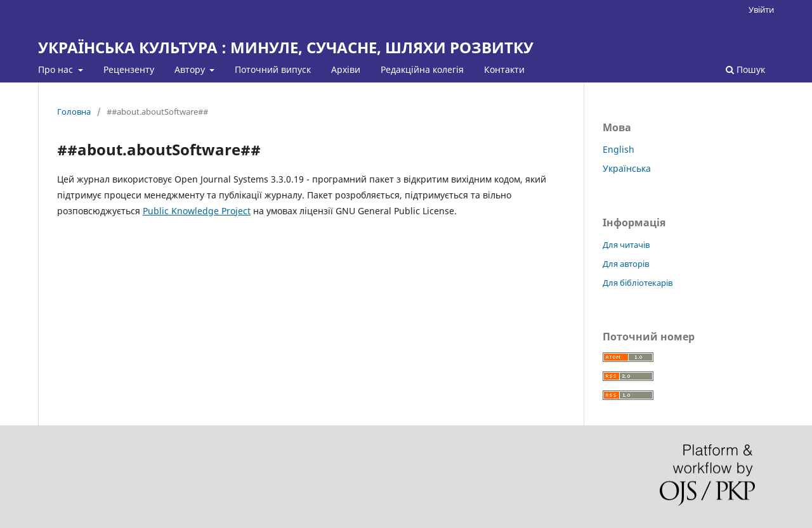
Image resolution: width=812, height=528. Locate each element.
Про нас (57, 69)
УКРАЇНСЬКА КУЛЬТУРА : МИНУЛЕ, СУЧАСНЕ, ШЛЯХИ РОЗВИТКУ (286, 47)
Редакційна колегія (422, 69)
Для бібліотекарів (638, 283)
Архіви (346, 69)
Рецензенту (129, 69)
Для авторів (626, 264)
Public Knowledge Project (197, 211)
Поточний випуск (273, 69)
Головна (74, 112)
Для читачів (626, 245)
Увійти (761, 10)
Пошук (745, 69)
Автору (191, 69)
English (619, 149)
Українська (627, 168)
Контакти (504, 69)
